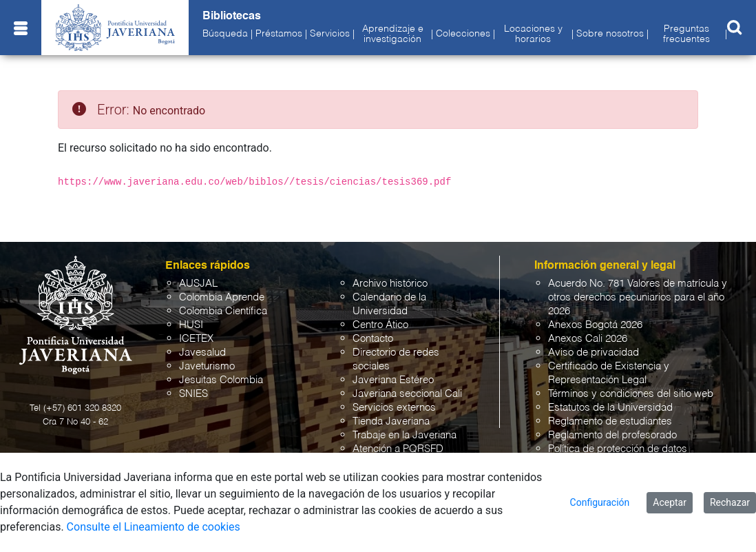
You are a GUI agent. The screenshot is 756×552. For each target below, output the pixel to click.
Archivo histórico (390, 284)
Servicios (330, 34)
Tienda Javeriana (391, 421)
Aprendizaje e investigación (393, 34)
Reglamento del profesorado (612, 435)
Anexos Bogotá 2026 (595, 325)
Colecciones (463, 34)
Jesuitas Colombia (221, 380)
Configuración (600, 502)
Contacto (373, 339)
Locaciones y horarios (533, 34)
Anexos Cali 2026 (588, 339)
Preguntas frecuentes (686, 34)
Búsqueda (225, 34)
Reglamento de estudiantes (610, 421)
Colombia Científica (223, 311)
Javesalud (202, 352)
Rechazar (730, 502)
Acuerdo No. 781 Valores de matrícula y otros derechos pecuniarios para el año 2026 (638, 297)
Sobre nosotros (610, 34)
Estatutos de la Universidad (610, 408)
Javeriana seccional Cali (407, 394)
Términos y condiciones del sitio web (631, 394)
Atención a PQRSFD (398, 449)
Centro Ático (380, 325)
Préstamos (279, 34)
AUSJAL (198, 284)
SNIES (193, 394)
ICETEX (196, 339)
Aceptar (670, 502)
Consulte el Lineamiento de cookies (154, 527)
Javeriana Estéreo (393, 380)
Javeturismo (207, 366)
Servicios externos (394, 408)
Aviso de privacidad (594, 352)
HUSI (191, 325)
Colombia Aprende (222, 297)
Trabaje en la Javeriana (405, 435)
